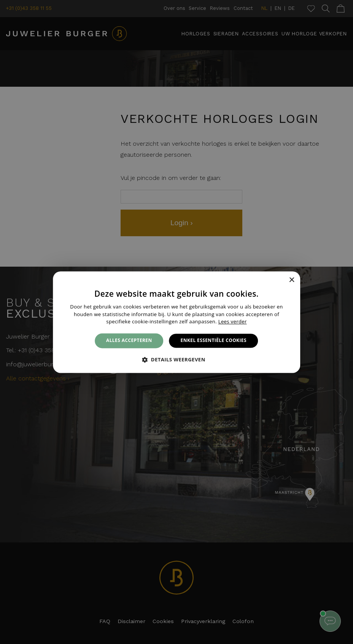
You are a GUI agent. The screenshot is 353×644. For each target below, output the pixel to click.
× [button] (292, 280)
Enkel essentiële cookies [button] (214, 341)
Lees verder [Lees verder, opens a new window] (233, 322)
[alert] (176, 322)
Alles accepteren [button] (129, 341)
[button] (176, 359)
